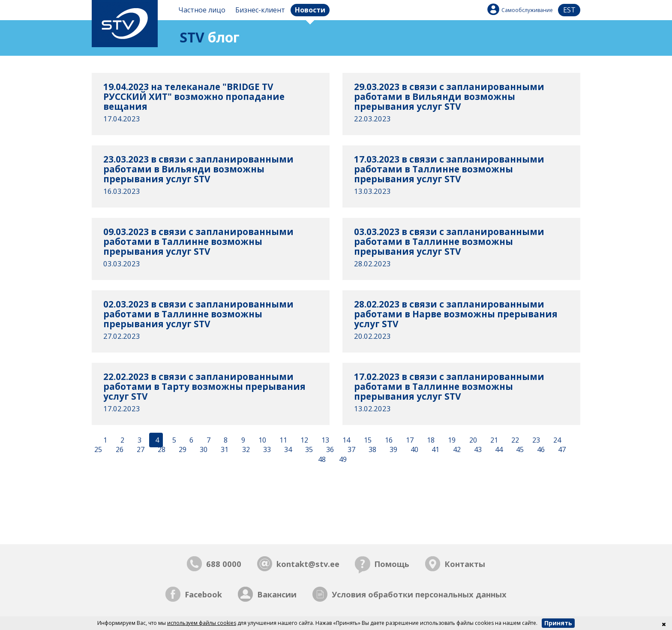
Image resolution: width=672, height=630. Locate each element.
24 (556, 440)
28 (161, 450)
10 (261, 440)
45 (519, 450)
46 (540, 450)
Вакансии (277, 594)
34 (287, 450)
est (569, 10)
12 (303, 440)
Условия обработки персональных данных (419, 594)
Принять (558, 623)
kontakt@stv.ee (308, 564)
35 (308, 450)
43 (477, 450)
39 (393, 450)
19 (451, 440)
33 (266, 450)
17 (409, 440)
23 (535, 440)
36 (329, 450)
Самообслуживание (527, 10)
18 (430, 440)
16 (388, 440)
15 (367, 440)
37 (351, 450)
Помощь (392, 564)
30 (203, 450)
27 (140, 450)
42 (456, 450)
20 (472, 440)
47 (561, 450)
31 (224, 450)
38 (372, 450)
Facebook (203, 594)
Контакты (465, 564)
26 (119, 450)
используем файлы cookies (202, 623)
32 (245, 450)
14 (345, 440)
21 (493, 440)
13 (324, 440)
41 (435, 450)
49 (342, 460)
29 (182, 450)
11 (282, 440)
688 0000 (224, 564)
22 (514, 440)
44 (498, 450)
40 (414, 450)
